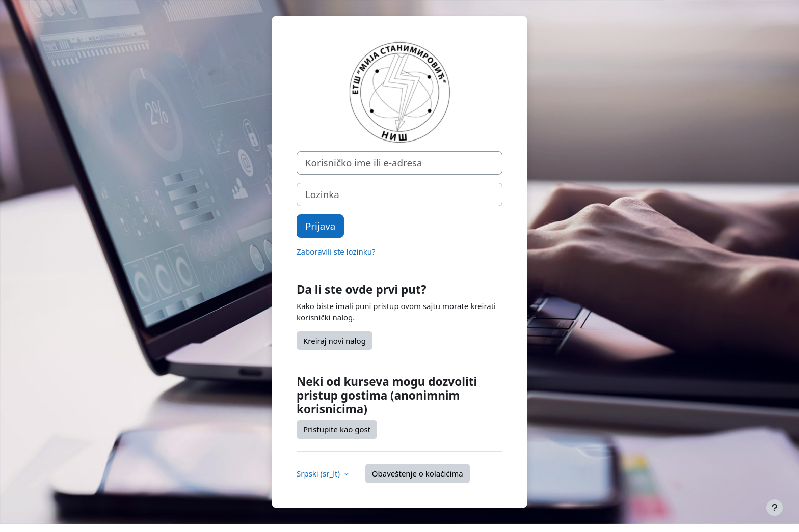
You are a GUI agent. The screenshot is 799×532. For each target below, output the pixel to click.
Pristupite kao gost (337, 429)
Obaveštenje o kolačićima (418, 473)
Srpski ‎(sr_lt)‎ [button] (319, 473)
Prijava (320, 226)
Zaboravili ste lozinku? (336, 251)
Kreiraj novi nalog (335, 341)
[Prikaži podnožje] (775, 508)
